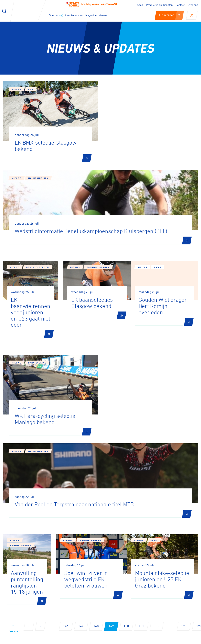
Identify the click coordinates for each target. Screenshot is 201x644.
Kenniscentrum (74, 15)
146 (66, 481)
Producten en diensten (159, 5)
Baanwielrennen (38, 211)
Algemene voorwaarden (185, 640)
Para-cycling (37, 302)
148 (96, 481)
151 (141, 481)
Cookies (121, 640)
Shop (140, 5)
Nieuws (103, 15)
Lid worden (170, 15)
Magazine (91, 15)
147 (81, 481)
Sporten (56, 15)
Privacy (158, 640)
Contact (180, 5)
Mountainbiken (138, 97)
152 (157, 481)
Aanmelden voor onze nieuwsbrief (46, 534)
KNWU (164, 219)
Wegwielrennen (37, 402)
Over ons (193, 5)
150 (126, 481)
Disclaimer (139, 640)
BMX (31, 89)
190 (184, 481)
